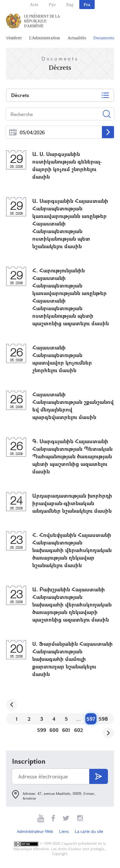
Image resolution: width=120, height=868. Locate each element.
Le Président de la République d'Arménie (42, 21)
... (13, 132)
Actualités (77, 38)
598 (103, 719)
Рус (52, 4)
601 (66, 730)
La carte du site (89, 831)
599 (42, 730)
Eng (70, 4)
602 (79, 730)
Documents (104, 38)
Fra (87, 4)
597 (91, 719)
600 (54, 730)
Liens (64, 831)
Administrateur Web (35, 831)
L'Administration (45, 38)
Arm (34, 4)
